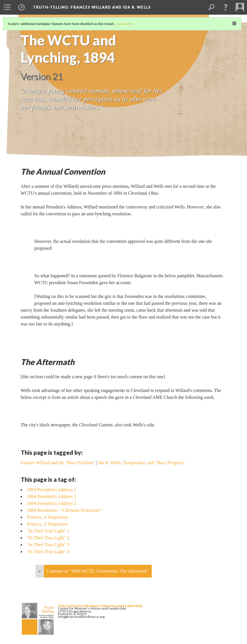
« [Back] (39, 571)
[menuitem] (7, 7)
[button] (226, 7)
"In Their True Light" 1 (48, 531)
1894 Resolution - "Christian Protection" (64, 510)
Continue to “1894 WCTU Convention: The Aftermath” (98, 571)
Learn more (124, 24)
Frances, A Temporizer (48, 517)
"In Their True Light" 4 (48, 552)
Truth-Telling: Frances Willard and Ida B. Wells (92, 7)
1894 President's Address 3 (52, 503)
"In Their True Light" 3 (48, 545)
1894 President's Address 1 (52, 490)
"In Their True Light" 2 (48, 538)
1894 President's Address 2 (52, 496)
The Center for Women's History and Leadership (100, 606)
